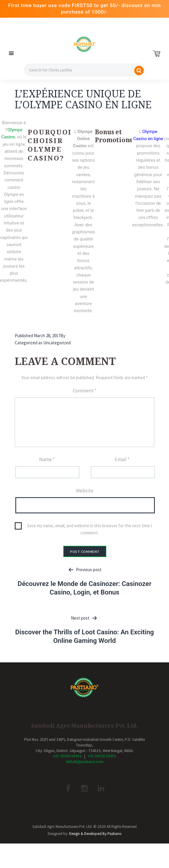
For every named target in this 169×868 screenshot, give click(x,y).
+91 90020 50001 (102, 756)
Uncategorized (57, 343)
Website (85, 491)
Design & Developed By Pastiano (95, 834)
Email (122, 459)
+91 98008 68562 (67, 756)
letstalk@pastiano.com (85, 762)
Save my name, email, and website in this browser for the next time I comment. (90, 529)
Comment (85, 391)
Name (47, 459)
